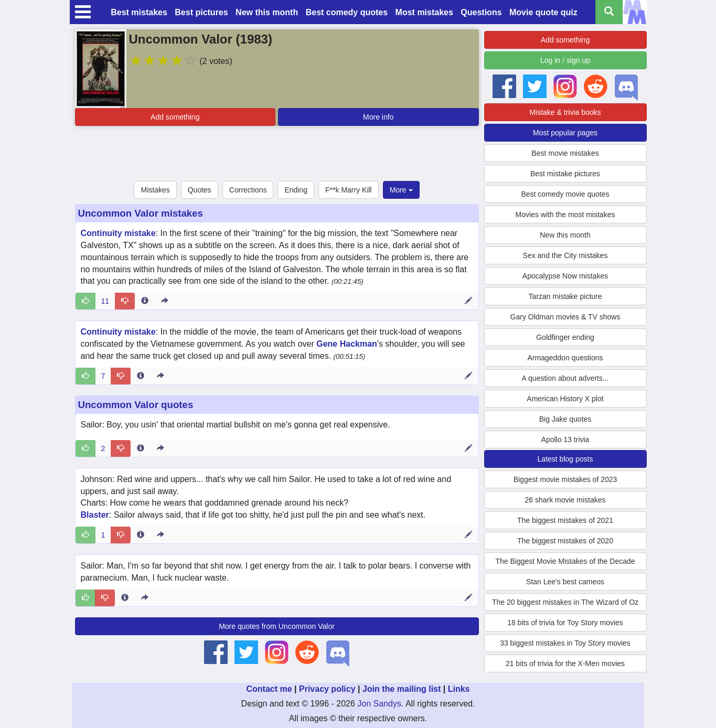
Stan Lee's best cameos (565, 582)
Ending (296, 190)
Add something (175, 117)
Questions (481, 12)
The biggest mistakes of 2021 (565, 520)
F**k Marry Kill (349, 190)
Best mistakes (139, 12)
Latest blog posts (565, 459)
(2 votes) (216, 61)
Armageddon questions (565, 358)
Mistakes (155, 190)
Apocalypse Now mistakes (565, 276)
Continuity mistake (118, 233)
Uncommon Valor (181, 39)
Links (459, 689)
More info (378, 117)
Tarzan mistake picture (565, 296)
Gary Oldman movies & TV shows (565, 317)
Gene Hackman (347, 344)
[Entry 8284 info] (145, 301)
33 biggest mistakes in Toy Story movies (565, 643)
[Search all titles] (609, 12)
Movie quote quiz (543, 12)
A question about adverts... (565, 378)
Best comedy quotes (347, 12)
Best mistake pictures (565, 174)
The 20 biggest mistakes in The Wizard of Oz (565, 602)
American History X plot (565, 399)
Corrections (248, 190)
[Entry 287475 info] (141, 535)
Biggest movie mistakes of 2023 (565, 479)
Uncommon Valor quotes (136, 405)
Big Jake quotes (565, 419)
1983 (254, 39)
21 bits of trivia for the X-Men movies (565, 663)
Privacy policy (327, 689)
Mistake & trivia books (565, 112)
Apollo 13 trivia (565, 440)
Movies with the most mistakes (565, 215)
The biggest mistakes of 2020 (565, 541)
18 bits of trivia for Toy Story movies (565, 623)
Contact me (269, 689)
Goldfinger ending (565, 337)
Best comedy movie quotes (565, 194)
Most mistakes (424, 12)
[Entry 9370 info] (141, 376)
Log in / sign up (565, 60)
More (401, 190)
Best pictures (201, 12)
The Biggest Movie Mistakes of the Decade (565, 561)
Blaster (95, 515)
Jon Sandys (379, 704)
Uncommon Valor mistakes (141, 213)
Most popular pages (565, 133)
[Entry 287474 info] (141, 448)
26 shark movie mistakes (565, 500)
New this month (267, 12)
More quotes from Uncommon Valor (277, 626)
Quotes (200, 190)
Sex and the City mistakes (565, 255)
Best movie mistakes (565, 153)
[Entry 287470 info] (125, 598)
